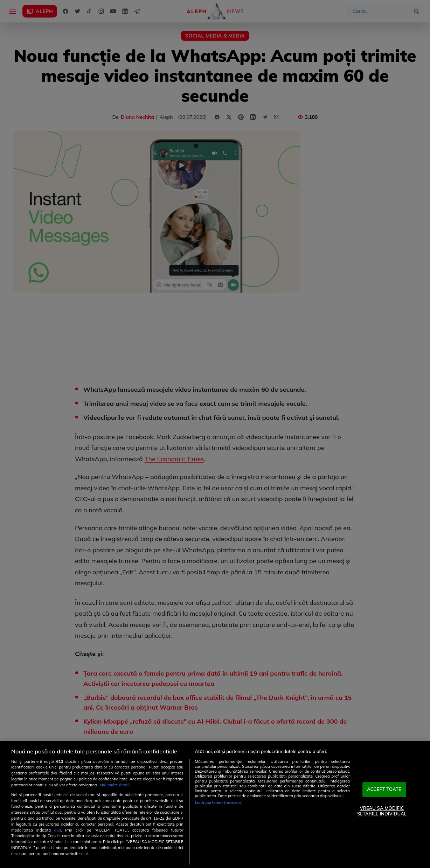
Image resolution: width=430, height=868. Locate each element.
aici (58, 830)
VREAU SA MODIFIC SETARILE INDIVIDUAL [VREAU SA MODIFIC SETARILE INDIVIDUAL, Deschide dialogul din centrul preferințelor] (382, 811)
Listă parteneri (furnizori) (219, 802)
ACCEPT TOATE (384, 790)
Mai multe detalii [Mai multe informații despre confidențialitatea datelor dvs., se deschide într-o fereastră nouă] (115, 785)
